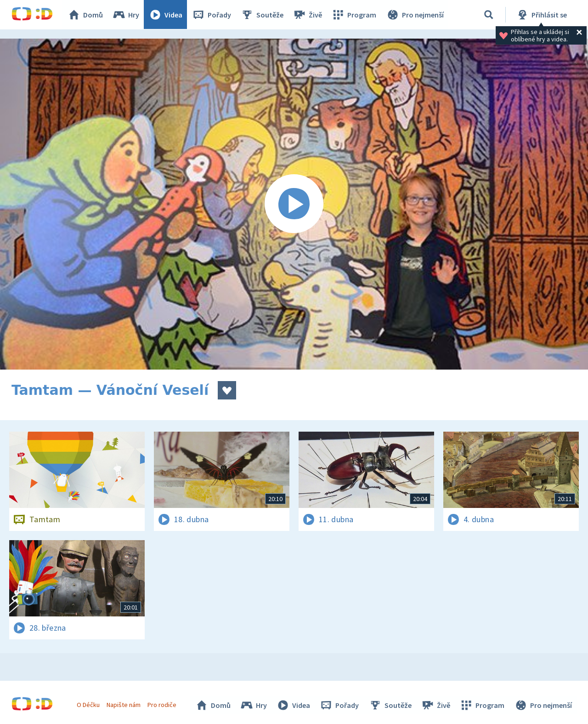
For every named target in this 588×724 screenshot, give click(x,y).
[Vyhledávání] (489, 15)
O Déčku (88, 705)
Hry (126, 15)
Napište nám (124, 705)
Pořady (212, 15)
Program (354, 15)
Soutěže (262, 15)
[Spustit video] (294, 204)
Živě (308, 15)
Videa (166, 15)
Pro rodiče (162, 705)
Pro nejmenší (415, 15)
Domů (85, 15)
